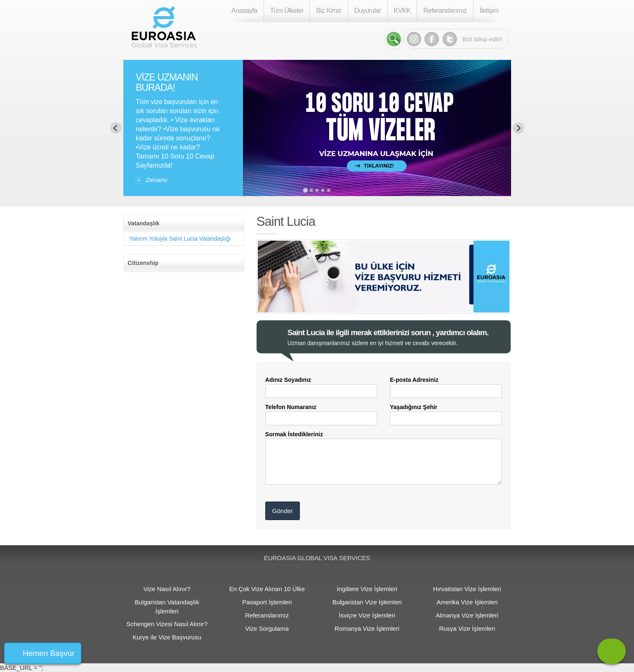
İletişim (489, 11)
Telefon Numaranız (291, 407)
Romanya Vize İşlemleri (367, 628)
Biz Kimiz (329, 11)
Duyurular (368, 11)
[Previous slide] (116, 128)
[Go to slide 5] (329, 190)
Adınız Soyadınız (288, 380)
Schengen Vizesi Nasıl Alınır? (167, 624)
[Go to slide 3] (317, 190)
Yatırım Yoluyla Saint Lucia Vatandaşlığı (180, 239)
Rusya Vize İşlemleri (467, 628)
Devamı (157, 180)
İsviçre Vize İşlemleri (367, 615)
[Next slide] (519, 128)
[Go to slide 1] (305, 190)
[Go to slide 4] (323, 190)
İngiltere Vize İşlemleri (367, 589)
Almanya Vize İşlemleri (467, 615)
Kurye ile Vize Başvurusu (167, 637)
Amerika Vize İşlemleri (467, 602)
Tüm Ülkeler (287, 11)
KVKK (402, 11)
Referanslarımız (445, 11)
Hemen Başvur (49, 653)
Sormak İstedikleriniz (294, 434)
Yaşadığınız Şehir (414, 407)
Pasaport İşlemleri (267, 602)
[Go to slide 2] (311, 190)
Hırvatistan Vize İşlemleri (467, 589)
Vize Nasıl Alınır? (167, 589)
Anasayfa (244, 11)
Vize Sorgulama (267, 628)
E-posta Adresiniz (414, 380)
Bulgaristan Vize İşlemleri (367, 602)
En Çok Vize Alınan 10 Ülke (267, 589)
